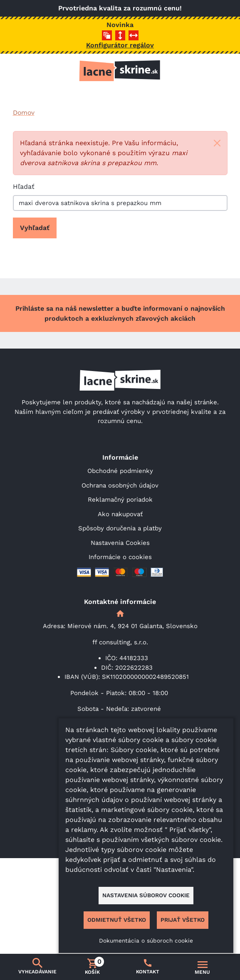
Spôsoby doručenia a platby (120, 528)
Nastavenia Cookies (120, 543)
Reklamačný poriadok (120, 500)
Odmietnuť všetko (117, 920)
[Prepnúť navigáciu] (203, 967)
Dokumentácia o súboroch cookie (146, 940)
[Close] (217, 143)
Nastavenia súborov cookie (146, 895)
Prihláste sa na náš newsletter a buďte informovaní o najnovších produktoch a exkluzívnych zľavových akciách (120, 313)
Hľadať (24, 187)
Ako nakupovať (120, 514)
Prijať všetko (183, 920)
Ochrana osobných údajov (120, 485)
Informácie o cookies (120, 557)
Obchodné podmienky (120, 471)
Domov (24, 113)
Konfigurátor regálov (120, 45)
